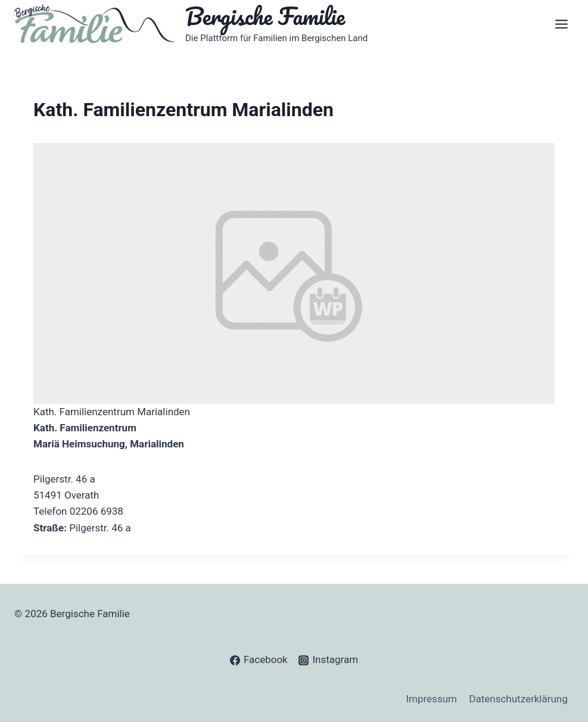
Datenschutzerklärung (518, 699)
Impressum (431, 699)
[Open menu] (561, 24)
